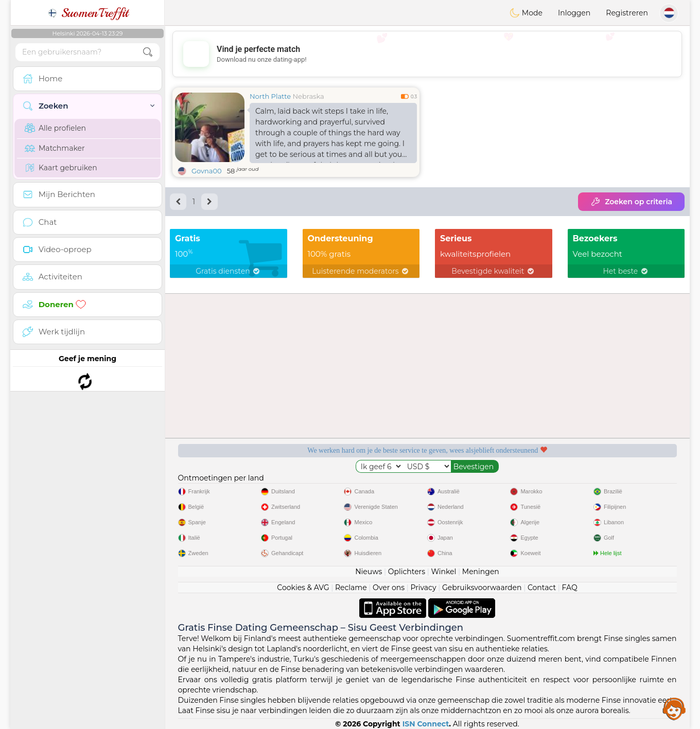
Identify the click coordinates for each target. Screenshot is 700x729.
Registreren (627, 13)
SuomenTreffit (88, 13)
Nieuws (369, 572)
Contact (542, 588)
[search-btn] (148, 52)
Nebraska (309, 96)
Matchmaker (55, 148)
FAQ (570, 588)
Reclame (351, 588)
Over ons (389, 588)
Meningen (481, 572)
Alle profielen (55, 128)
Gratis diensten (228, 271)
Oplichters (407, 572)
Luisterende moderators (361, 271)
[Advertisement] (427, 54)
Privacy (423, 588)
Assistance (674, 708)
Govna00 (207, 171)
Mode (526, 13)
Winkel (443, 572)
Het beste (626, 271)
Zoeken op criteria (631, 202)
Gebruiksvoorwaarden (482, 588)
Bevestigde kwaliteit (493, 271)
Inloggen (574, 13)
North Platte (270, 96)
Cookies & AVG (303, 588)
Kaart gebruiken (61, 168)
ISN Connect (426, 724)
